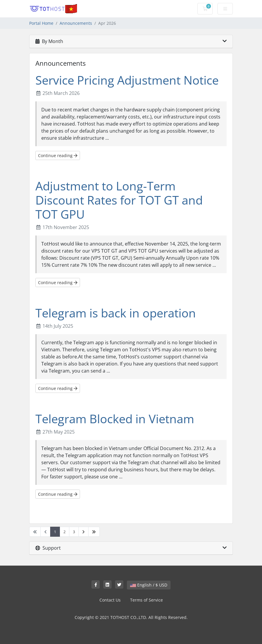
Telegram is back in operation (116, 313)
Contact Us (110, 600)
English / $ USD (149, 585)
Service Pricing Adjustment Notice (127, 80)
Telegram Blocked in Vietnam (115, 419)
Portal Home (41, 23)
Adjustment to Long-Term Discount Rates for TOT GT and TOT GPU (119, 200)
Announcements (76, 23)
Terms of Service (146, 600)
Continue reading (58, 155)
